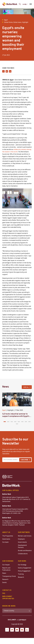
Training (21, 574)
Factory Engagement (25, 568)
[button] (5, 422)
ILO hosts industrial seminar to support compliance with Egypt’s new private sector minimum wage (17, 416)
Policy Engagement (24, 571)
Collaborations (23, 554)
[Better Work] (12, 485)
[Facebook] (7, 630)
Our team (5, 542)
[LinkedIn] (27, 630)
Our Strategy (22, 565)
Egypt (4, 410)
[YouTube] (17, 630)
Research (5, 579)
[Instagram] (22, 630)
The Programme (8, 536)
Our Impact (6, 565)
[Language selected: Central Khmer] (25, 4)
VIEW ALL (26, 387)
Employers (21, 539)
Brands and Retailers (25, 550)
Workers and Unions (25, 536)
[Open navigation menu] (31, 4)
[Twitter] (12, 630)
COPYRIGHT (22, 620)
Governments (22, 542)
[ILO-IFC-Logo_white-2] (7, 477)
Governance (6, 539)
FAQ (4, 593)
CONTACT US (7, 590)
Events (4, 582)
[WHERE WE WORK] (17, 611)
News (4, 573)
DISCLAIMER (12, 620)
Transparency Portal (9, 576)
